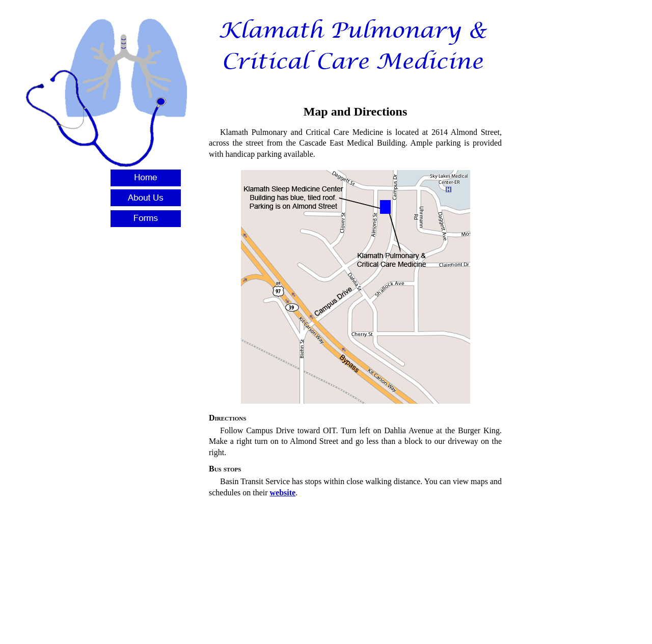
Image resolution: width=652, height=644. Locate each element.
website (283, 493)
